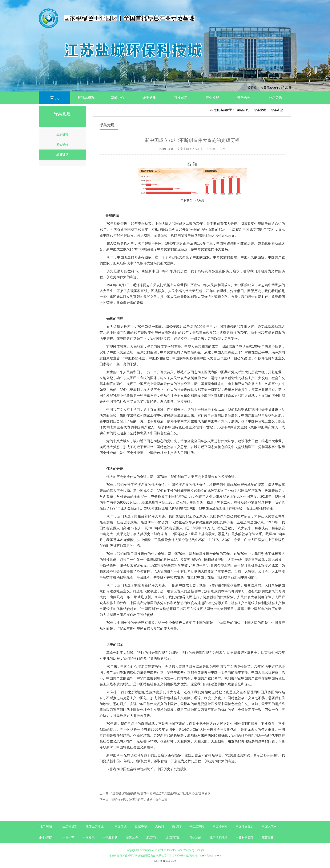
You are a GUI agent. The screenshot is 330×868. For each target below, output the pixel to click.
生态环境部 (70, 826)
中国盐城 (121, 826)
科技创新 (181, 98)
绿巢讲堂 (277, 110)
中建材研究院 (245, 838)
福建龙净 (132, 838)
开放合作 (244, 98)
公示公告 (275, 98)
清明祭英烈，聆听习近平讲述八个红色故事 (139, 800)
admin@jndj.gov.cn (210, 856)
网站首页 (243, 110)
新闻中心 (118, 98)
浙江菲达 (152, 838)
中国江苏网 (197, 826)
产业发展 (212, 98)
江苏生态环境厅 (96, 826)
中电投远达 (110, 838)
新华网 (177, 826)
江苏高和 (268, 838)
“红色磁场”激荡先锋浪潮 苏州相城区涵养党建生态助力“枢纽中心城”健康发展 (161, 793)
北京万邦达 (174, 838)
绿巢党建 (149, 98)
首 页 (54, 98)
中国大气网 (269, 826)
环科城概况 (86, 98)
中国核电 (89, 838)
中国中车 (68, 838)
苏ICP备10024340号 (165, 861)
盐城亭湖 (141, 826)
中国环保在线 (245, 826)
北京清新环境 (218, 838)
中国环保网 (220, 826)
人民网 (160, 826)
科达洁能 (195, 838)
